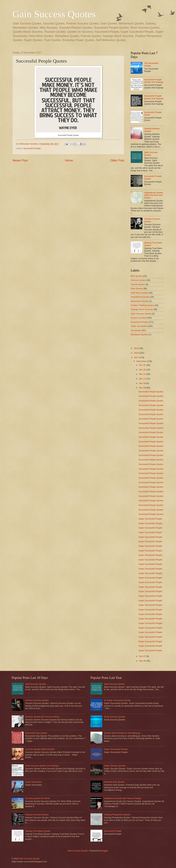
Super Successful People (150, 519)
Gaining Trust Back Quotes (38, 831)
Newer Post (20, 160)
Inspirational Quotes (140, 297)
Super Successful (139, 326)
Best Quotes (137, 276)
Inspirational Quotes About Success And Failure (154, 195)
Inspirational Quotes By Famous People (123, 798)
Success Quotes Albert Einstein (40, 749)
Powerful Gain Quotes (114, 782)
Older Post (117, 160)
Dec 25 (143, 370)
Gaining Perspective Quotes (117, 815)
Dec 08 (143, 388)
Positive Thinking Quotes (142, 305)
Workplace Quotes (139, 334)
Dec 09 (143, 383)
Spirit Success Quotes (151, 154)
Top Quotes (136, 330)
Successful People (32, 148)
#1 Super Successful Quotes (117, 700)
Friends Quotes (138, 284)
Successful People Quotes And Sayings (154, 81)
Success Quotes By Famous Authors (42, 717)
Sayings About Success (142, 309)
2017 (137, 357)
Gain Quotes (137, 288)
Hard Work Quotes (139, 293)
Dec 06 (143, 661)
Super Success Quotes (115, 766)
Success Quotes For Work (37, 798)
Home (69, 160)
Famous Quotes (138, 280)
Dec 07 (143, 656)
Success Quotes (138, 318)
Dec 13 (143, 374)
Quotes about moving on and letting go (122, 733)
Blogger (104, 851)
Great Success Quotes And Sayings (42, 766)
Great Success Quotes (115, 717)
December (142, 361)
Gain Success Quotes (54, 14)
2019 (137, 348)
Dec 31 (143, 365)
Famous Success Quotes (37, 700)
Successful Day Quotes (36, 733)
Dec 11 (143, 379)
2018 (137, 353)
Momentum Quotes (140, 301)
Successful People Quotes (151, 392)
